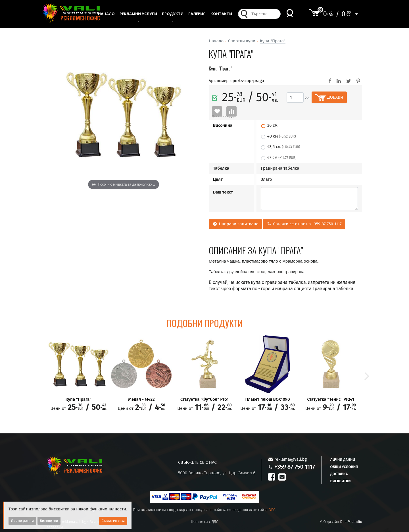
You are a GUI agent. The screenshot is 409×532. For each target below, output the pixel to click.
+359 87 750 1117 (295, 467)
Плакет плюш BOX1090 (267, 399)
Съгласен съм (113, 521)
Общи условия (344, 467)
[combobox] (264, 16)
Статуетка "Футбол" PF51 (204, 399)
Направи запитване (235, 224)
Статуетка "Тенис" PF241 (330, 399)
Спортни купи (242, 41)
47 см (282, 157)
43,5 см (284, 147)
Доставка (339, 474)
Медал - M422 (141, 399)
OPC (272, 510)
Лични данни (343, 460)
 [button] (367, 375)
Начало (216, 41)
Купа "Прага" (273, 41)
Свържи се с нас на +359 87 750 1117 (304, 224)
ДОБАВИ (329, 97)
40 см (282, 136)
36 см (273, 125)
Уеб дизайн (341, 522)
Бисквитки (341, 481)
